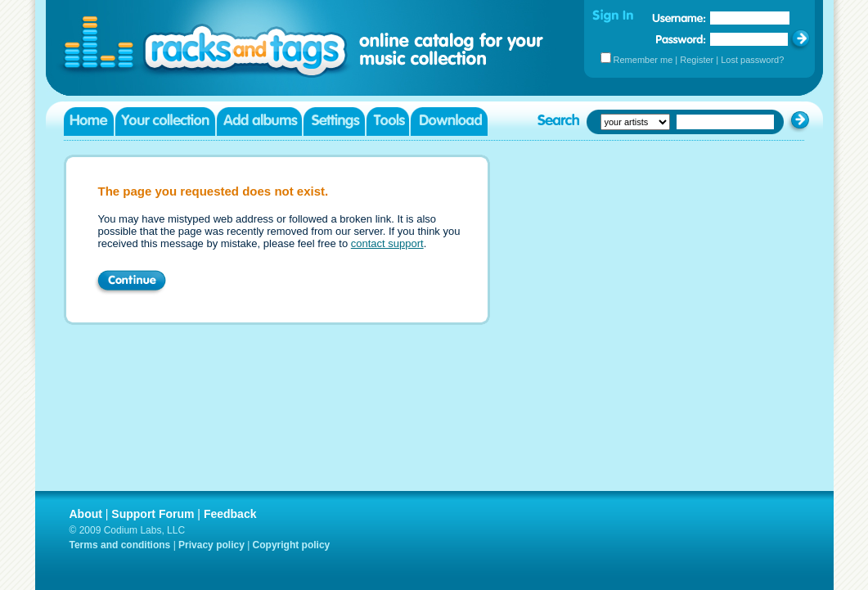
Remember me (643, 60)
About (86, 514)
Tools (388, 122)
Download (449, 122)
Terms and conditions (120, 545)
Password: (681, 39)
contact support (387, 243)
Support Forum (153, 514)
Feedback (230, 514)
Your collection (165, 122)
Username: (679, 18)
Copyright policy (292, 545)
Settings (334, 122)
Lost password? (752, 60)
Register (697, 60)
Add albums (259, 122)
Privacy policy (211, 545)
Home (89, 122)
